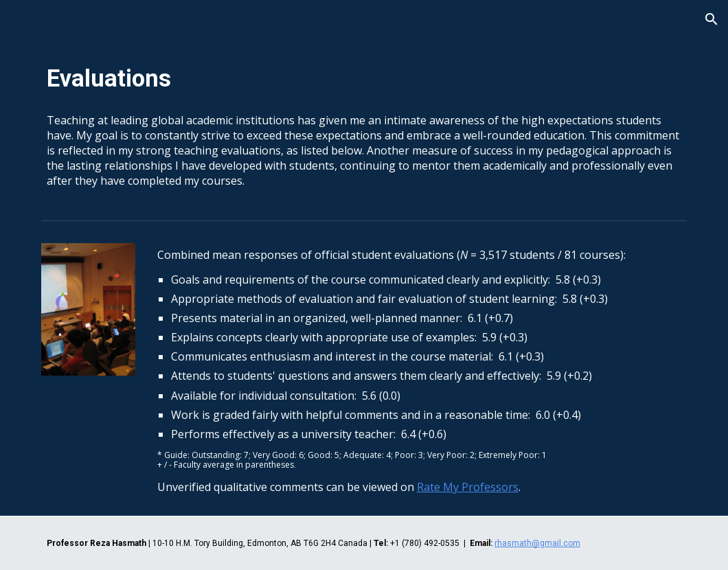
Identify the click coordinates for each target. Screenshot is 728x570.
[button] (712, 19)
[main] (364, 79)
